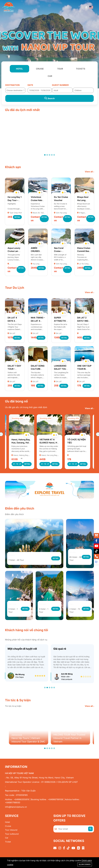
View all (89, 172)
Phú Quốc (44, 606)
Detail (17, 217)
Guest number (60, 85)
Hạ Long (74, 555)
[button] (45, 155)
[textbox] (15, 90)
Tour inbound (11, 832)
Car (7, 840)
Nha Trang (14, 606)
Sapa (72, 606)
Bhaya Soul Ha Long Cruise (83, 200)
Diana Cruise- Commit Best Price (84, 251)
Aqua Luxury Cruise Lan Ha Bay (15, 251)
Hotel (7, 825)
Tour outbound (12, 836)
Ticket (8, 844)
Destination (12, 85)
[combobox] (15, 90)
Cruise (8, 829)
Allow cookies (85, 864)
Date (30, 85)
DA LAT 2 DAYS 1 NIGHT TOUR (84, 321)
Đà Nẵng (13, 557)
